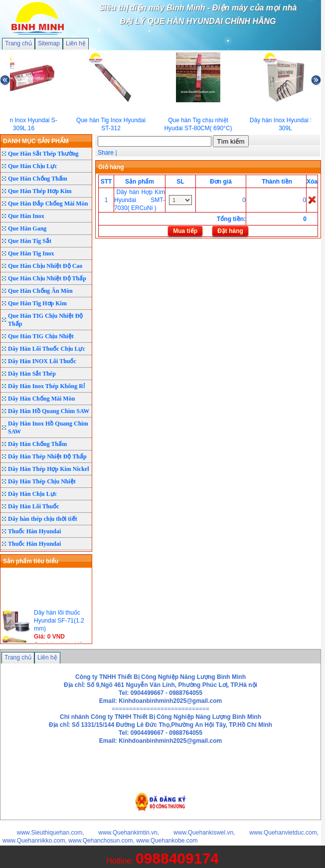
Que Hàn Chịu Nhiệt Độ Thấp (47, 278)
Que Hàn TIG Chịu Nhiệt (41, 336)
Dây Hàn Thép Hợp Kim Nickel (48, 469)
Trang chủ (18, 43)
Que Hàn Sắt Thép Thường (43, 154)
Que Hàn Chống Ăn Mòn (40, 291)
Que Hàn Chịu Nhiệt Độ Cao (45, 266)
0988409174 (177, 858)
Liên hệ (76, 43)
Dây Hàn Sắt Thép (32, 374)
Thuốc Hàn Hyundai (34, 531)
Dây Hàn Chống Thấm (37, 444)
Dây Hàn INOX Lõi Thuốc (42, 361)
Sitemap (49, 43)
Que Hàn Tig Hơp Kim (37, 303)
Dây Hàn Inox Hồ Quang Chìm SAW (48, 428)
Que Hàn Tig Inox (31, 253)
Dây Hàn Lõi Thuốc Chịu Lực (47, 349)
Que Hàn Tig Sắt (30, 241)
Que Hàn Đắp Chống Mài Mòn (48, 204)
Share (106, 153)
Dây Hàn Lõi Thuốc (33, 506)
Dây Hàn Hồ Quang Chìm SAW (49, 411)
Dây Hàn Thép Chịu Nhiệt (42, 481)
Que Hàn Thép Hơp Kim (40, 191)
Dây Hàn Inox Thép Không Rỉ (46, 386)
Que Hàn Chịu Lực (33, 166)
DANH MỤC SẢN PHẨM (36, 141)
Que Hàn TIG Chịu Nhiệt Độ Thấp (45, 320)
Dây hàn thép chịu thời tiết (43, 519)
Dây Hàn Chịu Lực (32, 494)
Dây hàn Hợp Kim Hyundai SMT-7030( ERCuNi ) (140, 200)
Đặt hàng (230, 231)
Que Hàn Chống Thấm (38, 179)
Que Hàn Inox (26, 216)
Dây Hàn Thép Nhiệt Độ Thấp (47, 456)
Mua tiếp (185, 231)
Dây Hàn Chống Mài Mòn (41, 399)
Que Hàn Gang (27, 228)
